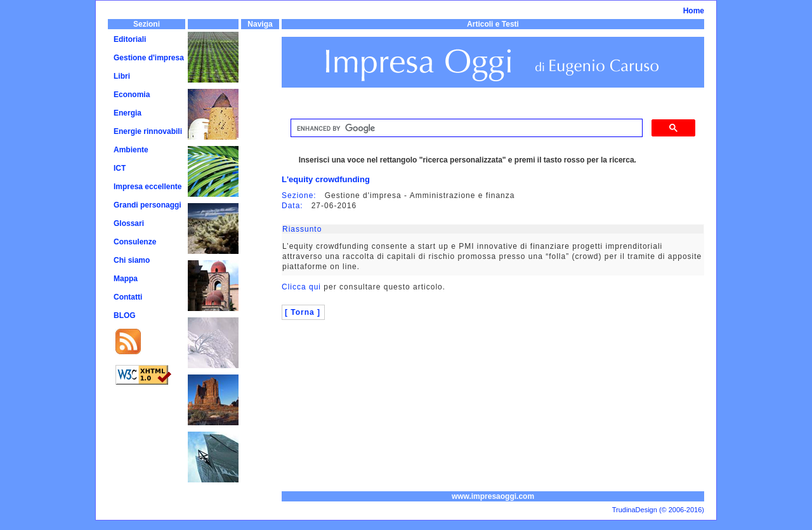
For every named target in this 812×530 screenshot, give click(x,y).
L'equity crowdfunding (326, 179)
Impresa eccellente (147, 187)
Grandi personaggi (147, 205)
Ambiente (131, 150)
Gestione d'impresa (149, 58)
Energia (128, 113)
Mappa (126, 279)
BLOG (125, 315)
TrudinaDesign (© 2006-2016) (658, 510)
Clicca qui (301, 287)
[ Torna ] (303, 312)
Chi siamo (132, 260)
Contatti (128, 297)
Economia (132, 95)
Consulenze (135, 242)
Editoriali (130, 39)
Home (694, 11)
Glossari (129, 223)
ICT (120, 168)
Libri (122, 76)
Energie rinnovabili (148, 131)
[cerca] (465, 128)
